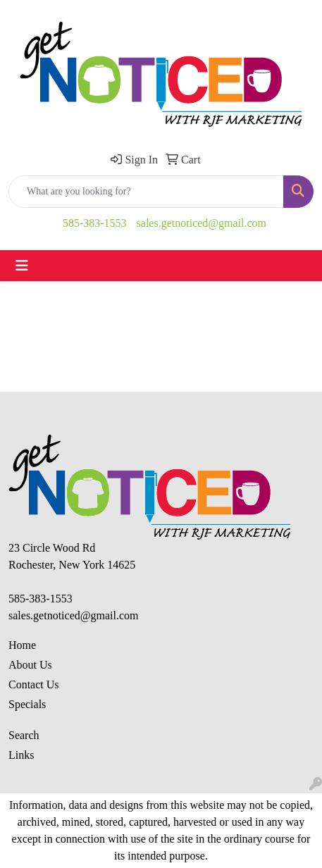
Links (21, 755)
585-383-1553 (95, 223)
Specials (27, 704)
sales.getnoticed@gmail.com (202, 223)
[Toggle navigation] (22, 266)
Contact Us (34, 684)
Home (22, 645)
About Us (30, 665)
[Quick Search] (146, 192)
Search (24, 735)
